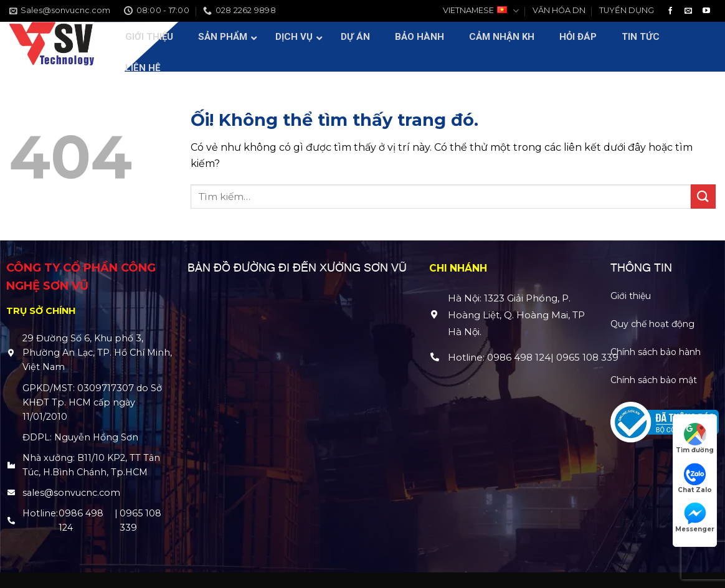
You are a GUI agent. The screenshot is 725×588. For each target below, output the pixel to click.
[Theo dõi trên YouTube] (706, 11)
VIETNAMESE (481, 11)
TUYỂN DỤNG (627, 10)
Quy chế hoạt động (652, 324)
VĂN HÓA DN (559, 10)
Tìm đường (695, 439)
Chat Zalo (695, 478)
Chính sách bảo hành (656, 352)
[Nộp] (703, 197)
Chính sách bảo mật (654, 380)
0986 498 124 (81, 520)
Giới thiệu (631, 296)
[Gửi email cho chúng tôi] (688, 11)
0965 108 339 (140, 520)
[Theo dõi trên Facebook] (670, 11)
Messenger (695, 518)
